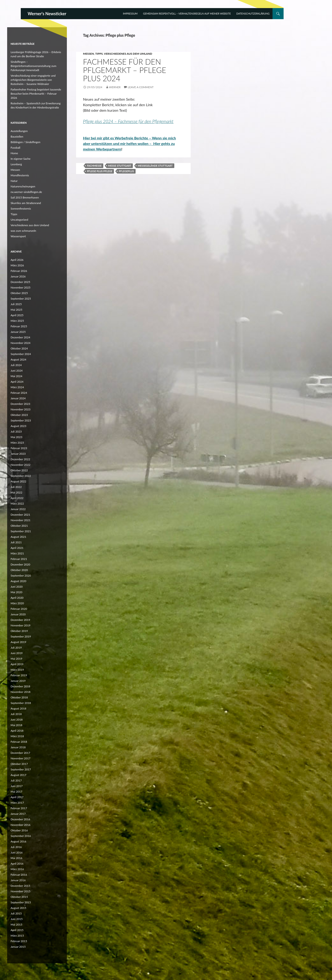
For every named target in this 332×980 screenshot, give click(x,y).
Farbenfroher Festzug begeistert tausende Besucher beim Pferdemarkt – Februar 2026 (36, 94)
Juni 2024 (17, 371)
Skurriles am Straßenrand (26, 203)
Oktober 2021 (19, 526)
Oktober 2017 (19, 764)
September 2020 (21, 576)
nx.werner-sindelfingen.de (26, 192)
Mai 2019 (16, 659)
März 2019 (17, 670)
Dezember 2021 (20, 515)
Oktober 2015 (19, 897)
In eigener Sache (21, 159)
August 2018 (18, 708)
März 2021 (17, 553)
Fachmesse (94, 166)
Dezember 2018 (20, 686)
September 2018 (21, 703)
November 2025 (21, 287)
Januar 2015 (18, 947)
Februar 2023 (19, 448)
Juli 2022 (16, 487)
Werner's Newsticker (47, 14)
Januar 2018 (18, 747)
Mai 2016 (16, 858)
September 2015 (21, 902)
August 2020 (18, 581)
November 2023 (21, 409)
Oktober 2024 (19, 348)
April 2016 (17, 864)
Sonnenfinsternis (21, 209)
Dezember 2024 (20, 337)
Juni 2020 (17, 587)
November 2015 (21, 891)
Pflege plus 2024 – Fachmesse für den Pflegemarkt (128, 121)
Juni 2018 (17, 720)
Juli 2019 (16, 648)
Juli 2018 (16, 714)
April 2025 (17, 315)
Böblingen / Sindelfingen (25, 142)
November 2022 (21, 465)
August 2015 (18, 908)
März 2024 (17, 387)
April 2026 (17, 260)
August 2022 (18, 481)
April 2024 (17, 382)
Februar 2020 (19, 609)
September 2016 (21, 836)
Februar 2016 (19, 875)
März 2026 (17, 265)
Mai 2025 (16, 310)
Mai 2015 (16, 924)
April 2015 (17, 930)
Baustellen (17, 137)
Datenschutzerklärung (253, 14)
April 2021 (17, 548)
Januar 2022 (18, 509)
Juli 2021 (16, 542)
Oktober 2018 (19, 697)
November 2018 (21, 692)
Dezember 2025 (20, 282)
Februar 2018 (19, 742)
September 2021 (21, 531)
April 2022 (17, 498)
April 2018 (17, 731)
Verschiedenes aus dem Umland (128, 54)
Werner (115, 87)
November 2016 (21, 825)
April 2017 (17, 797)
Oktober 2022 (19, 470)
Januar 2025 (18, 332)
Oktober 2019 (19, 631)
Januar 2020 (18, 614)
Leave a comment (141, 87)
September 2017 (21, 769)
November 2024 (21, 343)
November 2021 (21, 520)
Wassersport (18, 236)
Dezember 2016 (20, 819)
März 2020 (17, 603)
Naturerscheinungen (23, 186)
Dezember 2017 (20, 753)
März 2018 (17, 736)
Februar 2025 (19, 326)
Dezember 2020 (20, 564)
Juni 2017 (17, 786)
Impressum (130, 14)
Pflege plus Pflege (100, 171)
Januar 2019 (18, 681)
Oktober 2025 (19, 293)
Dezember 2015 (20, 886)
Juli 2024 (16, 365)
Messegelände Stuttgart (155, 166)
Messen (89, 54)
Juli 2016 (16, 847)
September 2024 (21, 354)
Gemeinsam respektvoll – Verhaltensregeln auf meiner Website (187, 14)
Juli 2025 (16, 304)
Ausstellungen (19, 131)
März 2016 (17, 869)
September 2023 (21, 420)
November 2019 (21, 625)
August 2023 (18, 426)
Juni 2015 (17, 919)
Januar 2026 (18, 276)
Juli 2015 (16, 913)
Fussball (15, 148)
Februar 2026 (19, 271)
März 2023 (17, 443)
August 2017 (18, 775)
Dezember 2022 (20, 459)
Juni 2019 (17, 653)
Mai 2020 (16, 592)
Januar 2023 (18, 454)
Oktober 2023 (19, 415)
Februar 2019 (19, 675)
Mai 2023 (16, 437)
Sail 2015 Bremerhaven (25, 197)
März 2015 (17, 936)
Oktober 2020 (19, 570)
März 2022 (17, 504)
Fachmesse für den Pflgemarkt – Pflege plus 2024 (125, 70)
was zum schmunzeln (23, 231)
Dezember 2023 (20, 404)
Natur (14, 181)
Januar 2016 (18, 880)
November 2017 (21, 758)
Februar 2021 (19, 559)
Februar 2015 (19, 941)
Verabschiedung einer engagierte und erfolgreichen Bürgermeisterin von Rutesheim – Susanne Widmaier (33, 80)
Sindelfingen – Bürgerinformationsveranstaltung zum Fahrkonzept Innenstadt (33, 66)
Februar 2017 (19, 808)
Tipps (99, 54)
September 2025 (21, 299)
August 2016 (18, 841)
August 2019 (18, 642)
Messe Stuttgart (120, 166)
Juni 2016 (17, 852)
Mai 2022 (16, 492)
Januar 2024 (18, 398)
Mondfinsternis (20, 175)
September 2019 (21, 636)
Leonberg (16, 164)
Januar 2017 (18, 814)
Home (14, 153)
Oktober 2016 (19, 830)
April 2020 (17, 598)
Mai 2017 (16, 792)
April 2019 (17, 664)
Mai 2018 (16, 725)
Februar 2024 (19, 393)
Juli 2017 (16, 780)
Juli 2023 (16, 431)
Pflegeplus (126, 171)
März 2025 (17, 321)
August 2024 (18, 359)
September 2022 (21, 476)
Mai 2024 (16, 376)
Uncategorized (19, 220)
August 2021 (18, 537)
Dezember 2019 (20, 620)
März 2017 (17, 803)
